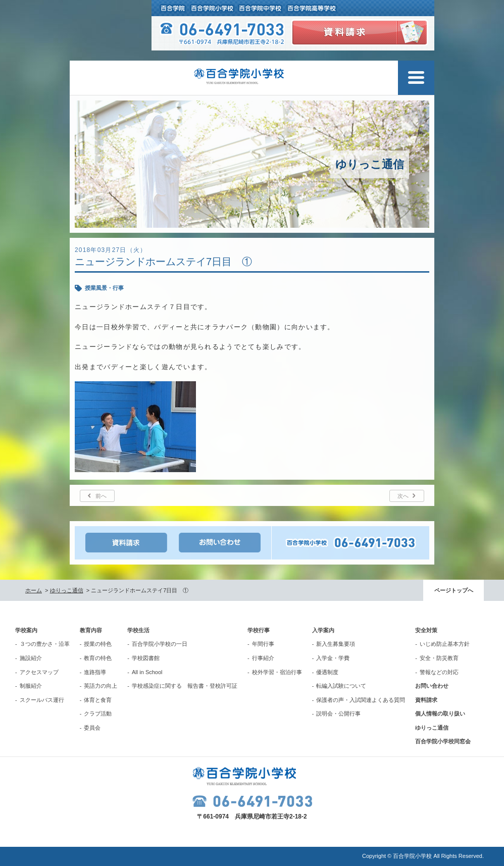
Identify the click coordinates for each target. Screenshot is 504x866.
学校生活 (138, 630)
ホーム (34, 590)
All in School (147, 672)
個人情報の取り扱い (440, 714)
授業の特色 (98, 644)
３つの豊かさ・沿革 (45, 644)
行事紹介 (263, 658)
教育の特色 (98, 658)
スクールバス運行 (42, 700)
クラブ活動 (98, 714)
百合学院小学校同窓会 (443, 741)
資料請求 (426, 700)
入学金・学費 (333, 658)
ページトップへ (454, 590)
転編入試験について (341, 686)
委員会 (92, 728)
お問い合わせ (432, 686)
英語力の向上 (100, 686)
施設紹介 (31, 658)
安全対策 (426, 630)
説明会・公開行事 (338, 714)
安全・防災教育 (439, 658)
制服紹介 (31, 686)
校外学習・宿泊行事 (277, 672)
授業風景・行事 (104, 288)
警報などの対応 (439, 672)
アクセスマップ (39, 672)
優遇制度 (327, 672)
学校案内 (26, 630)
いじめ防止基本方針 (445, 644)
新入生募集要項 (336, 644)
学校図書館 (146, 658)
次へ (403, 496)
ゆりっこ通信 (67, 590)
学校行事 (259, 630)
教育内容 (91, 630)
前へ (101, 496)
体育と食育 (98, 700)
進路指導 (95, 672)
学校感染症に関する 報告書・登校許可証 (185, 686)
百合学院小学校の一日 (160, 644)
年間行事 (263, 644)
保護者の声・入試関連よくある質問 (361, 700)
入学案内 (323, 630)
